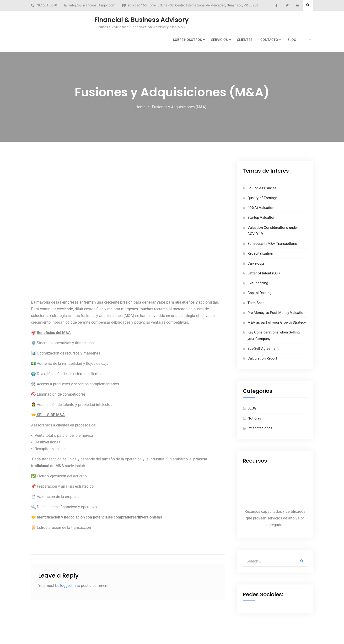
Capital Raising (259, 293)
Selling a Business (262, 188)
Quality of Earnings (263, 198)
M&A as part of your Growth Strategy (277, 322)
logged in (68, 586)
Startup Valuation (261, 218)
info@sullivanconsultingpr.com (92, 5)
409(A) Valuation (261, 208)
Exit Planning (258, 283)
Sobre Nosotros (187, 40)
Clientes (245, 40)
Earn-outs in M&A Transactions (272, 244)
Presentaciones (260, 428)
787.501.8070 (47, 5)
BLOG (292, 40)
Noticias (254, 418)
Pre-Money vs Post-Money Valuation (276, 313)
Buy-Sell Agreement (263, 349)
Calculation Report (262, 358)
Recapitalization (260, 253)
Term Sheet (257, 303)
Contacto (269, 40)
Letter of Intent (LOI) (264, 273)
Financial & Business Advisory (142, 20)
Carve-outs (256, 263)
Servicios (219, 40)
